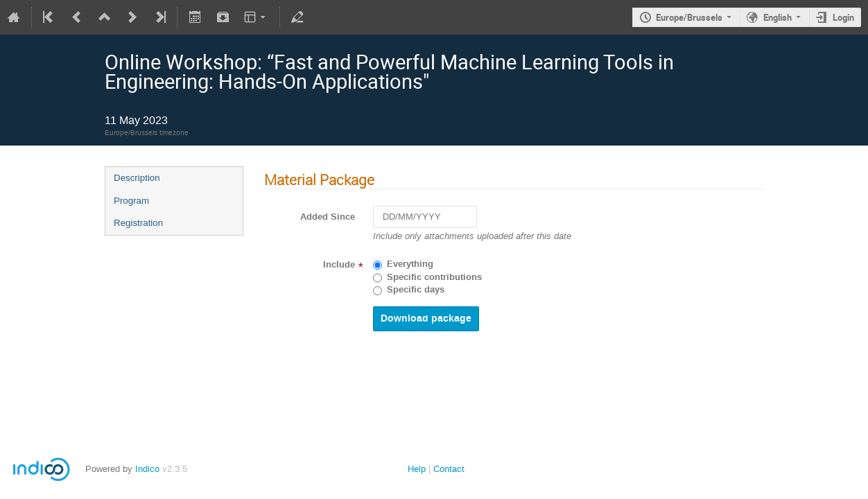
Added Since (328, 217)
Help (417, 469)
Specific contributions (434, 277)
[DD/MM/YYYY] (425, 217)
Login (843, 17)
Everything (410, 264)
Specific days (416, 290)
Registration (138, 223)
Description (137, 178)
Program (131, 201)
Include (339, 265)
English (778, 17)
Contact (449, 469)
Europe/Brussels (689, 17)
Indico (147, 469)
